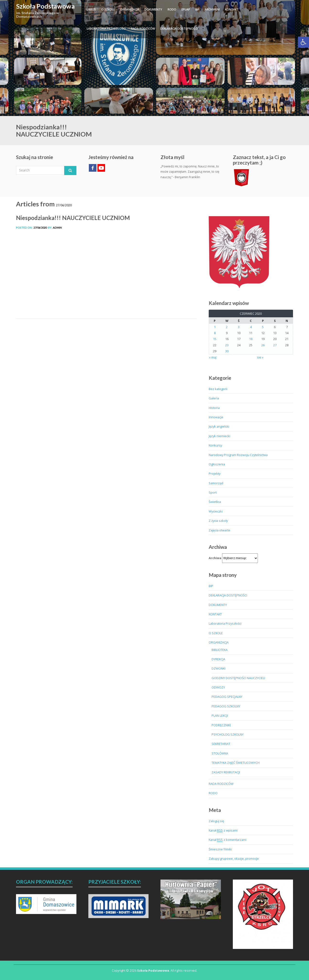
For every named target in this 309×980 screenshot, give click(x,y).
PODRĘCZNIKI (221, 725)
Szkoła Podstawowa (45, 6)
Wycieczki (216, 511)
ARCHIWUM (212, 9)
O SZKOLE (108, 9)
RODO (172, 9)
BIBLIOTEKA (220, 650)
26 (263, 345)
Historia (214, 408)
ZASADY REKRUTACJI (226, 772)
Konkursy (215, 445)
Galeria (214, 398)
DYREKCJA (218, 659)
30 (227, 351)
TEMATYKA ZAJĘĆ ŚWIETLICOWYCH (236, 763)
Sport (213, 492)
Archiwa (215, 558)
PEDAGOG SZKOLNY (226, 706)
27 (275, 345)
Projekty (215, 473)
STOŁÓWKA (220, 753)
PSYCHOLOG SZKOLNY (228, 734)
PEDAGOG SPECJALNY (227, 697)
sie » (260, 357)
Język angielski (219, 426)
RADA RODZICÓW (143, 29)
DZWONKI (218, 668)
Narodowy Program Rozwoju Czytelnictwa (238, 455)
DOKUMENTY (153, 9)
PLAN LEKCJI (220, 716)
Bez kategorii (218, 389)
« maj (213, 357)
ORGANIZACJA (130, 9)
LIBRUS (91, 9)
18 (251, 339)
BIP (197, 9)
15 (215, 339)
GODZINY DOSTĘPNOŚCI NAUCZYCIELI (238, 678)
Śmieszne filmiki (220, 849)
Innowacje (216, 417)
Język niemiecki (219, 436)
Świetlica (215, 502)
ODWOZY (218, 687)
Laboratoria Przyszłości (106, 29)
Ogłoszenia (217, 464)
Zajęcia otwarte (219, 530)
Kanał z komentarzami (228, 840)
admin (57, 228)
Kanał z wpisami (223, 830)
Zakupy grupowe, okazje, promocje (234, 859)
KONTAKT (232, 9)
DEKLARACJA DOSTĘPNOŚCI (179, 29)
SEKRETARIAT (221, 744)
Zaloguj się (216, 821)
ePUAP (186, 9)
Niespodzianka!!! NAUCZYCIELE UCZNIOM (73, 218)
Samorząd (216, 483)
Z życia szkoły (218, 521)
